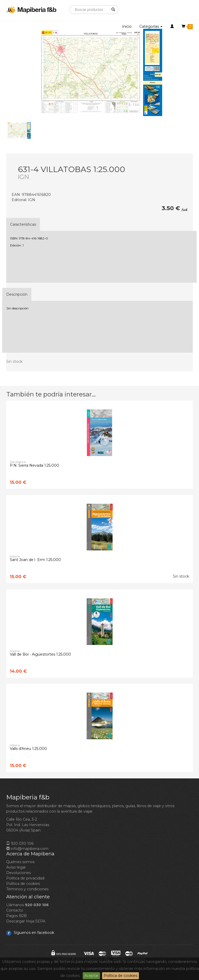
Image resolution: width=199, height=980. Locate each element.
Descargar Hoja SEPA (26, 921)
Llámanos (27, 905)
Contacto (15, 910)
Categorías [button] (151, 26)
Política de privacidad (25, 878)
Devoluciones (19, 873)
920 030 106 (20, 843)
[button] (172, 26)
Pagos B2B (16, 916)
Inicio (127, 26)
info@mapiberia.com (27, 849)
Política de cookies (120, 976)
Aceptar (91, 976)
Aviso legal (16, 867)
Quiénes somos (20, 862)
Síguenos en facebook (30, 933)
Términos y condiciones (27, 889)
